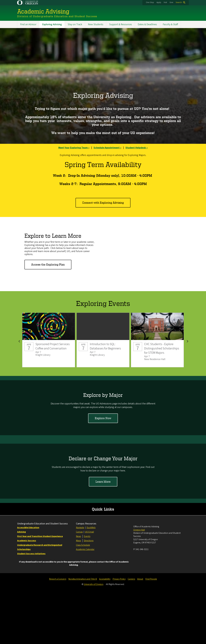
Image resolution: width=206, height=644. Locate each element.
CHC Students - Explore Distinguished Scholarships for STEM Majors (157, 340)
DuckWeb (91, 579)
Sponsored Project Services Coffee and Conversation (49, 340)
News (78, 588)
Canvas (79, 583)
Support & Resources (121, 24)
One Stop (150, 2)
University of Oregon (94, 636)
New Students (96, 24)
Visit (165, 2)
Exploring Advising (52, 24)
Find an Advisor (28, 24)
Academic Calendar (85, 601)
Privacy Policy (119, 631)
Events (87, 588)
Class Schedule (83, 597)
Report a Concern (58, 631)
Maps (78, 592)
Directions (89, 592)
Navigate (80, 579)
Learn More (103, 482)
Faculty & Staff (170, 24)
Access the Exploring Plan (48, 265)
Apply (159, 2)
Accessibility (105, 631)
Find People (151, 631)
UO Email (89, 583)
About (140, 631)
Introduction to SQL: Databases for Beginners (103, 340)
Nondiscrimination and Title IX (83, 631)
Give (171, 2)
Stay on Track (75, 24)
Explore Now (103, 418)
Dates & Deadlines (147, 24)
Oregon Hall (139, 581)
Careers (131, 631)
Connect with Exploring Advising (103, 203)
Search (179, 2)
